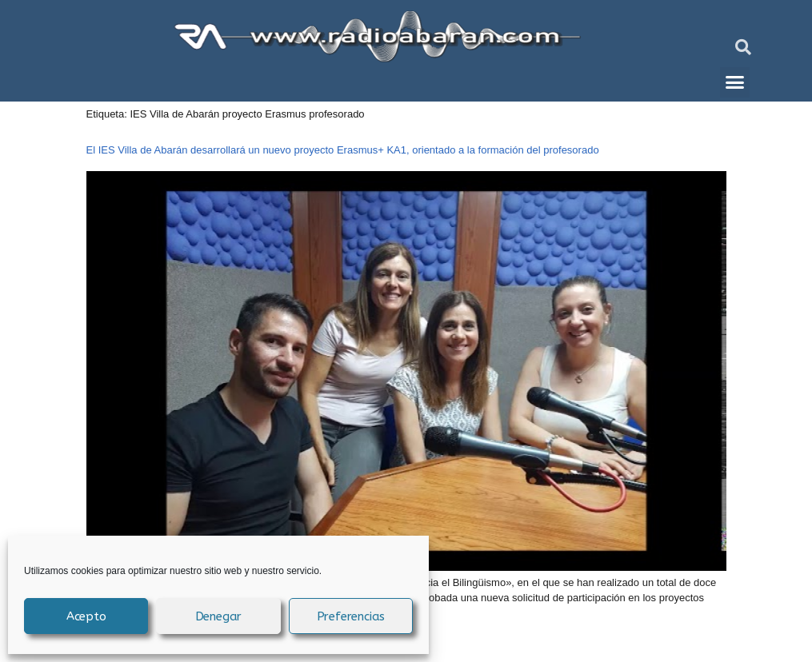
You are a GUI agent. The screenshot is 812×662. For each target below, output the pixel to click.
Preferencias (351, 616)
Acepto (86, 616)
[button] (743, 47)
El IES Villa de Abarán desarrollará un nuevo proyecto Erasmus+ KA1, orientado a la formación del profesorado (343, 150)
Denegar (219, 616)
